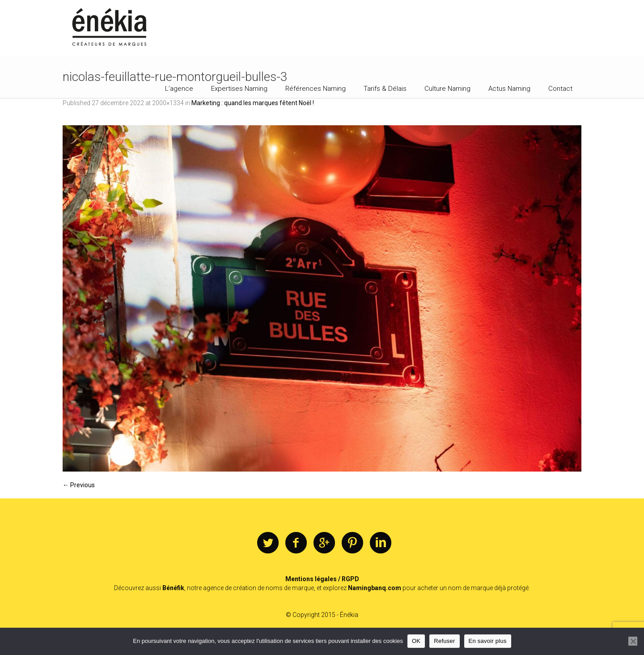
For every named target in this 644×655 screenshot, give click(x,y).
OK (416, 641)
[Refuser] (633, 641)
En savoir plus (488, 641)
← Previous (79, 485)
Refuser (444, 641)
